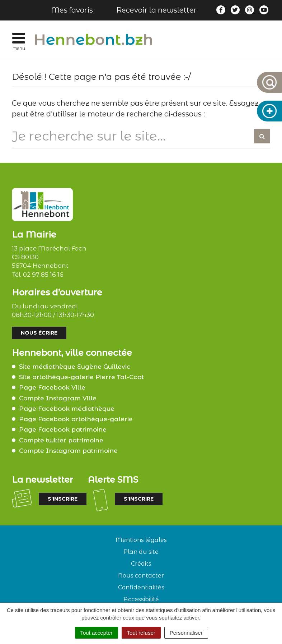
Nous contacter (141, 576)
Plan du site (141, 552)
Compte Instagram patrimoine (68, 451)
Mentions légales (141, 540)
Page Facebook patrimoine (63, 429)
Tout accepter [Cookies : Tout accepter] (97, 633)
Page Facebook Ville (52, 387)
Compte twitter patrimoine (61, 440)
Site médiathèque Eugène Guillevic (75, 367)
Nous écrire (39, 333)
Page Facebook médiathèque (67, 409)
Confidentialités (141, 587)
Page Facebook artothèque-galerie (76, 419)
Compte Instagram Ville (58, 398)
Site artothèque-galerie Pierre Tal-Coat (81, 377)
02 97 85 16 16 (43, 275)
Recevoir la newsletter (156, 10)
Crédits (141, 564)
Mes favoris (72, 10)
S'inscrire (63, 499)
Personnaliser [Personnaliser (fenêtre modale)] (186, 633)
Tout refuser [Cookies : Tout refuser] (141, 633)
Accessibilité (141, 599)
